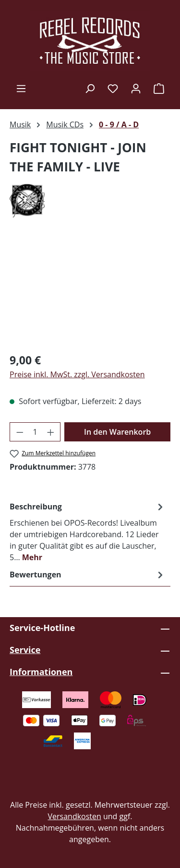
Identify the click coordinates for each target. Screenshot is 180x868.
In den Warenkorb (117, 432)
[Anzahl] (35, 432)
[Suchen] (90, 88)
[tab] (88, 531)
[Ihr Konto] (136, 88)
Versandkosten (74, 816)
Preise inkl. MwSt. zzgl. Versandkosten (77, 374)
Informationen (41, 672)
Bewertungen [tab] (88, 575)
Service (25, 650)
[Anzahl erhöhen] (51, 432)
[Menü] (21, 88)
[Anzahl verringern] (20, 432)
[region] (90, 290)
